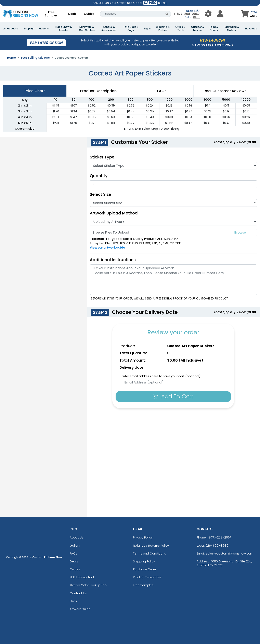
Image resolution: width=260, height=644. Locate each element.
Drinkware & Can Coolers (87, 29)
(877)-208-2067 (219, 537)
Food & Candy (214, 29)
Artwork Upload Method (114, 213)
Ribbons (44, 29)
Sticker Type (104, 157)
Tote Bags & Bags (131, 29)
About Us (76, 537)
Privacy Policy (143, 537)
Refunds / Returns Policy (151, 545)
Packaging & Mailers (231, 29)
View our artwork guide (107, 248)
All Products (11, 29)
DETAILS (163, 3)
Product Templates (147, 577)
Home (11, 58)
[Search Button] (167, 14)
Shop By (29, 29)
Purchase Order (145, 569)
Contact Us (78, 593)
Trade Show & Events (63, 29)
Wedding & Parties (163, 29)
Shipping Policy (144, 561)
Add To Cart (173, 396)
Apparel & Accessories (109, 29)
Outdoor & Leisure (198, 29)
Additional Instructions (113, 260)
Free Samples (51, 14)
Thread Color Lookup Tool (88, 585)
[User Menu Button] (208, 14)
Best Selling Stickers (35, 58)
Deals (72, 14)
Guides (89, 14)
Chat (196, 17)
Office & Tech (180, 29)
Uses (73, 601)
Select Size (100, 194)
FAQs (73, 553)
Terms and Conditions (149, 553)
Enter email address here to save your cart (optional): (161, 376)
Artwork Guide (80, 609)
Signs (147, 29)
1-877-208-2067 (187, 14)
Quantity (99, 176)
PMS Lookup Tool (82, 577)
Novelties (251, 29)
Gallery (75, 545)
